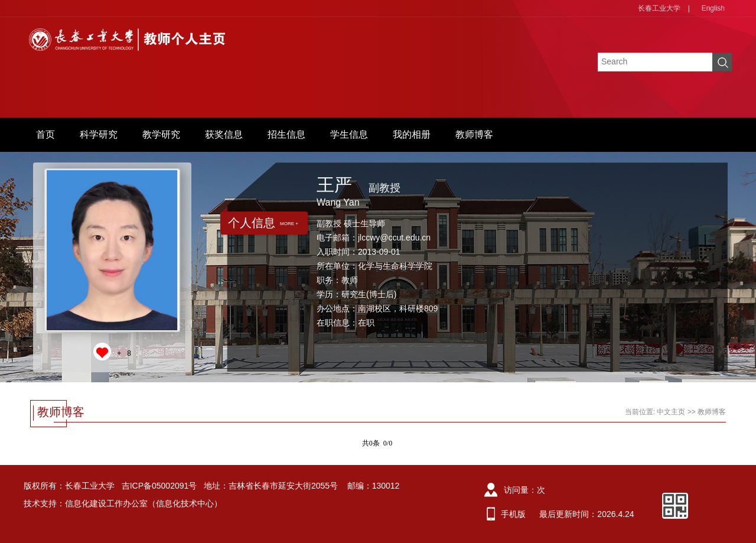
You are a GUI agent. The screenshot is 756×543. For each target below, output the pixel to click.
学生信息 (349, 134)
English (713, 8)
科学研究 (99, 134)
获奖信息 (224, 134)
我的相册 (412, 134)
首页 (45, 134)
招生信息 (286, 134)
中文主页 (671, 412)
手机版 (513, 514)
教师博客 (474, 134)
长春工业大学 (659, 8)
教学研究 (161, 134)
